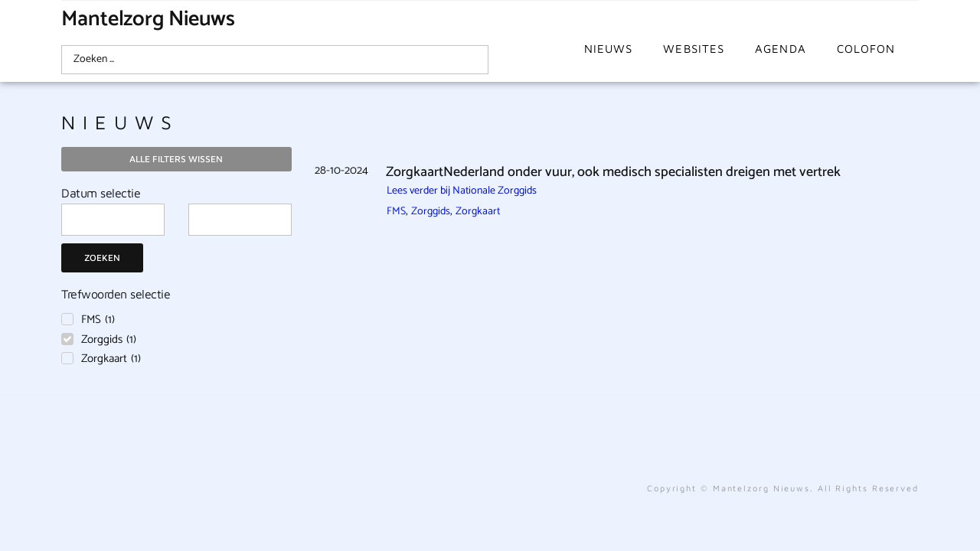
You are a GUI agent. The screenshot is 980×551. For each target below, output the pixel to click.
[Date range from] (113, 220)
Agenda (781, 49)
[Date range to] (240, 220)
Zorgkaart (478, 212)
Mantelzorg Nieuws (148, 19)
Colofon (866, 49)
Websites (694, 49)
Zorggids (431, 212)
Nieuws (609, 49)
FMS (396, 212)
